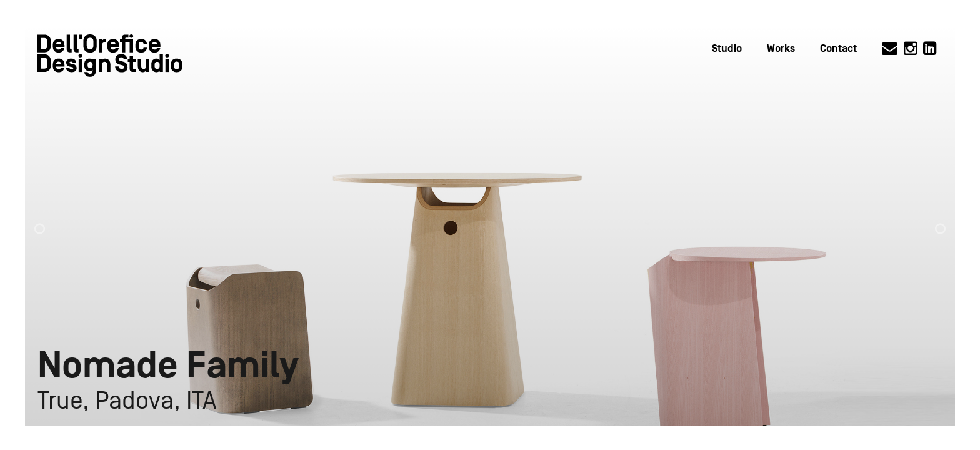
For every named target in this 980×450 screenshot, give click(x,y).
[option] (490, 225)
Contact (838, 49)
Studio (727, 49)
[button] (51, 223)
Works (781, 49)
